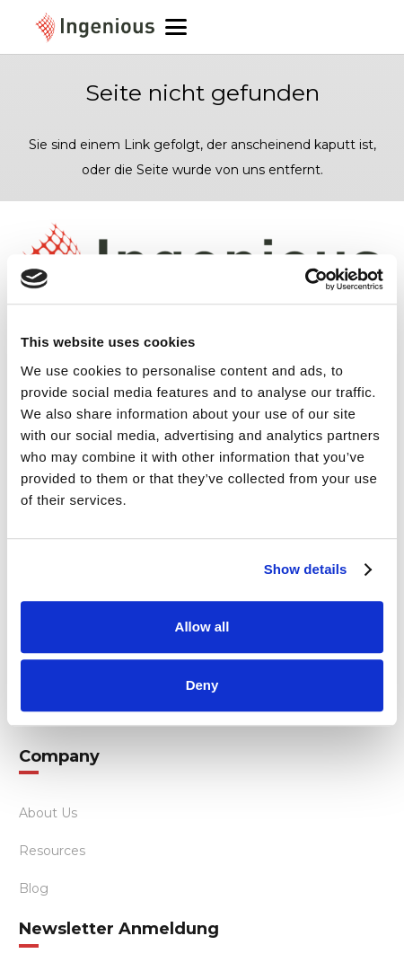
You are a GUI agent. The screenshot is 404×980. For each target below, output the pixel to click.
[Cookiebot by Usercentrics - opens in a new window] (305, 279)
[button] (202, 27)
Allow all (202, 627)
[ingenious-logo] (95, 27)
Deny (202, 685)
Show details (306, 569)
